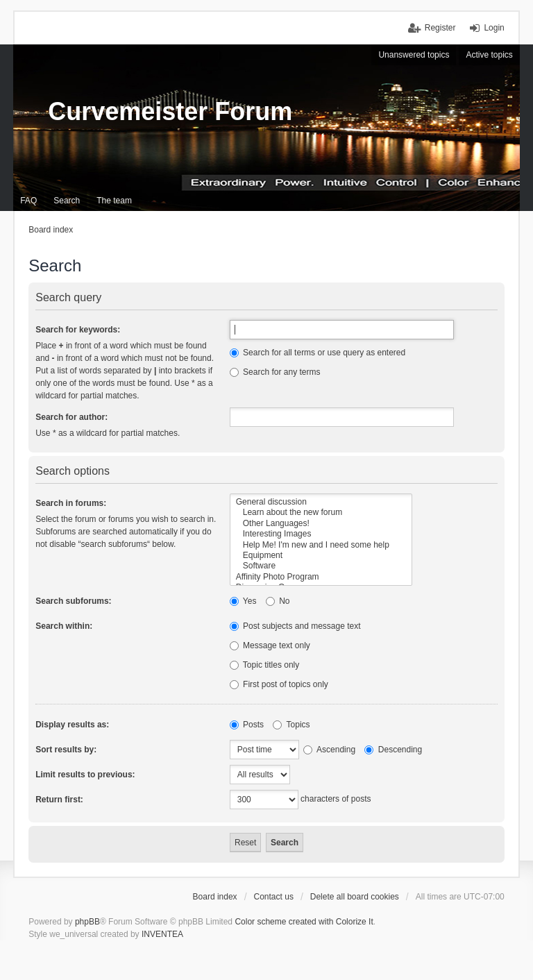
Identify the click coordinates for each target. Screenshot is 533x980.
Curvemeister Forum (170, 111)
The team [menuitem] (114, 201)
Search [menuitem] (67, 201)
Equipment (321, 556)
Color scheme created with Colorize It (304, 922)
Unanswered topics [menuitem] (414, 55)
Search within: (64, 626)
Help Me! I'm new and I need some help (321, 545)
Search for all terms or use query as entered (318, 353)
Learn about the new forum (321, 513)
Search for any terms (275, 372)
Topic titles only (265, 665)
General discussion (321, 502)
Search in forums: (71, 503)
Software (321, 566)
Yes (243, 601)
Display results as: (72, 725)
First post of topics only (279, 684)
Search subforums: (73, 601)
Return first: (59, 800)
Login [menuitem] (494, 28)
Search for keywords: (78, 330)
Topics (291, 725)
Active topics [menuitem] (489, 55)
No (278, 601)
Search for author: (71, 417)
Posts (247, 725)
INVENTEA (162, 934)
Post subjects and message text (295, 626)
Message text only (270, 645)
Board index (215, 897)
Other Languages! (321, 524)
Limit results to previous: (85, 775)
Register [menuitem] (440, 28)
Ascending (329, 750)
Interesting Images (321, 534)
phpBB (87, 922)
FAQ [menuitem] (28, 201)
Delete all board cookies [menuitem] (355, 897)
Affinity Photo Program (321, 577)
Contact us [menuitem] (274, 897)
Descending (393, 750)
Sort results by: (66, 750)
